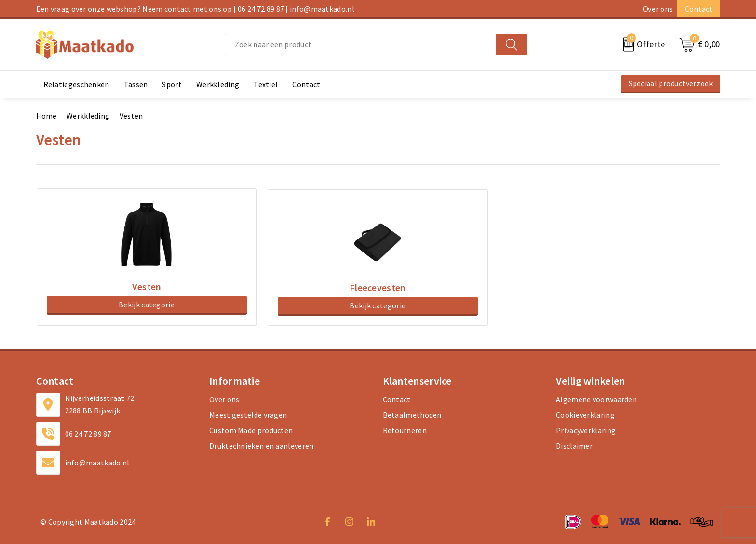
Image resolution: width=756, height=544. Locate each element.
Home (47, 116)
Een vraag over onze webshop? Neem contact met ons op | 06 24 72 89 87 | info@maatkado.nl (195, 9)
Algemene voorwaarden (596, 398)
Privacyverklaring (586, 429)
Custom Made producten (251, 429)
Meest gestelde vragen (248, 413)
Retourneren (405, 429)
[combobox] (361, 45)
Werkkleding (88, 116)
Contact (699, 9)
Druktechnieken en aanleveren (261, 444)
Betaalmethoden (412, 413)
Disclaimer (574, 444)
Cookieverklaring (585, 413)
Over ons (658, 9)
